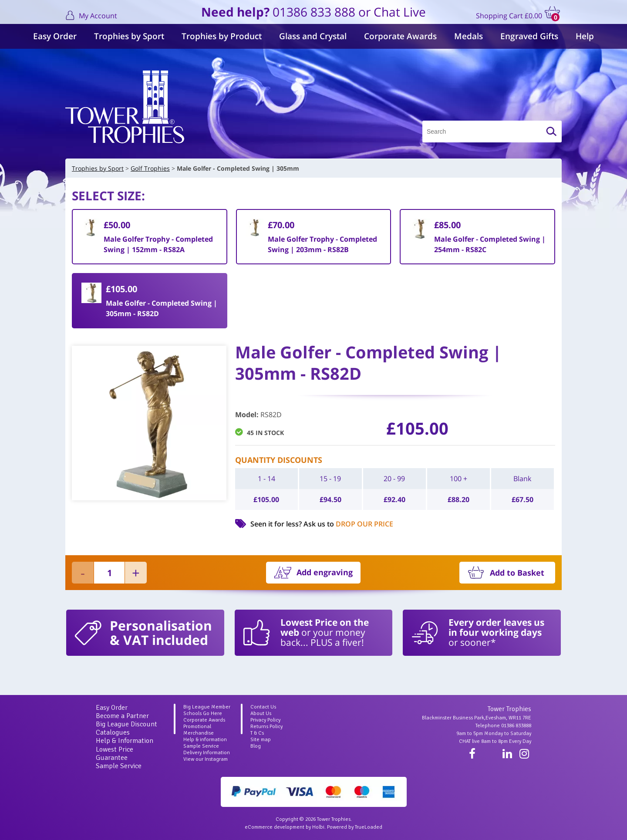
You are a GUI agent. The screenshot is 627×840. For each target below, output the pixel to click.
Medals (469, 36)
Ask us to (348, 524)
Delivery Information (207, 753)
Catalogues (113, 732)
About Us (261, 713)
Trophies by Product (222, 36)
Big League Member (207, 707)
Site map (261, 740)
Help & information (205, 740)
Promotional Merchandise (199, 730)
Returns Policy (266, 727)
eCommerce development (275, 827)
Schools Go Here (203, 713)
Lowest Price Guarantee (115, 754)
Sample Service (119, 766)
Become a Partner (122, 716)
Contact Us (263, 707)
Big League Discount (126, 724)
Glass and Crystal (313, 36)
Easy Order (55, 36)
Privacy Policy (265, 720)
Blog (256, 746)
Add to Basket (517, 573)
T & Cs (257, 733)
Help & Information (125, 741)
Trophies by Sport (129, 36)
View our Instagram (206, 759)
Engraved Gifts (529, 36)
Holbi (318, 827)
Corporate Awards (400, 36)
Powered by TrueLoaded (355, 827)
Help (585, 36)
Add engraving (325, 572)
